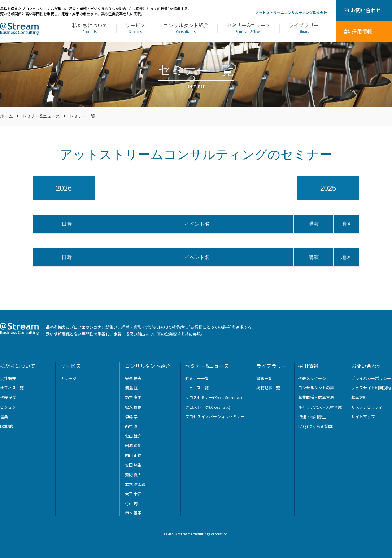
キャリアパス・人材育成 (320, 407)
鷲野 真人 (133, 475)
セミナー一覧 (197, 378)
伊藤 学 (131, 416)
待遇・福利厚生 (312, 416)
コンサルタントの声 (316, 388)
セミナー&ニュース (248, 28)
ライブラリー (304, 28)
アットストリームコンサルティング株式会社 (291, 12)
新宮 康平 (133, 397)
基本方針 (359, 397)
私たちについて (90, 28)
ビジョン (8, 407)
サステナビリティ (367, 407)
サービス (135, 28)
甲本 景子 (133, 513)
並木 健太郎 (135, 484)
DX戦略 (6, 426)
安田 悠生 (133, 465)
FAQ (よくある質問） (317, 426)
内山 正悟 (133, 455)
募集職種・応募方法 (316, 397)
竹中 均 (131, 503)
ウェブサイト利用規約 (371, 388)
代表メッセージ (312, 378)
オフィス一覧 (12, 388)
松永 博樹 (133, 407)
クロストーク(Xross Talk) (208, 407)
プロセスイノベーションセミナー (215, 416)
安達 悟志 (133, 378)
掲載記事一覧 (268, 388)
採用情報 (308, 366)
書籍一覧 (264, 378)
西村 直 (131, 426)
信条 (4, 416)
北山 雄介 (133, 436)
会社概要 (8, 378)
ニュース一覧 (197, 388)
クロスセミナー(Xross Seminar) (214, 397)
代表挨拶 (8, 397)
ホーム (6, 116)
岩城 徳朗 (133, 445)
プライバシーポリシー (371, 378)
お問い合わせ (366, 366)
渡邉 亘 (131, 388)
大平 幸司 (133, 494)
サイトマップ (363, 416)
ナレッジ (69, 378)
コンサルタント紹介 (186, 28)
